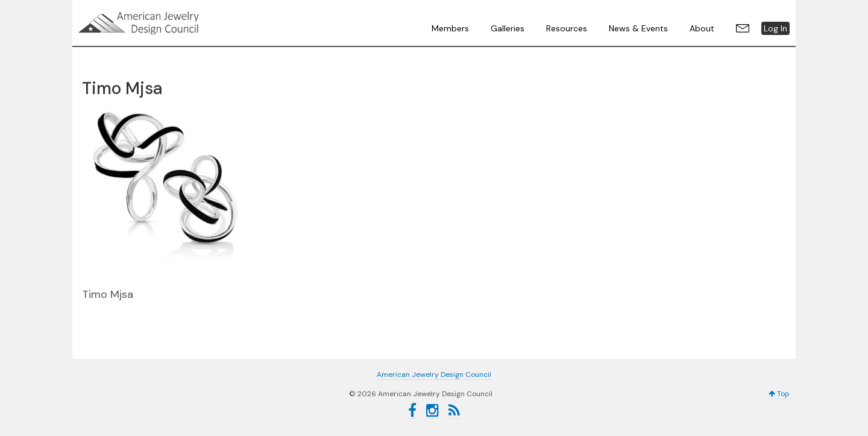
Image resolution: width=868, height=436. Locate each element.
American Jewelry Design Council (169, 23)
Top (779, 394)
